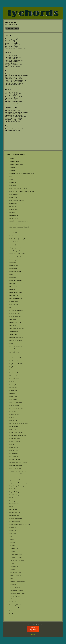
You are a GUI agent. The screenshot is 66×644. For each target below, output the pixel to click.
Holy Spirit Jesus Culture (16, 358)
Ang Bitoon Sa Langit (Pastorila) (18, 188)
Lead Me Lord (13, 420)
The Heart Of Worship (16, 554)
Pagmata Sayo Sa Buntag (16, 486)
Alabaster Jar (13, 167)
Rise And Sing (13, 498)
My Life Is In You (14, 456)
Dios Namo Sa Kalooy (16, 292)
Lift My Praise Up (14, 426)
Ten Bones (12, 545)
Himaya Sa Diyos (14, 352)
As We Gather (13, 203)
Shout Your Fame (14, 516)
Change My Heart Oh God (17, 248)
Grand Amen (13, 334)
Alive (11, 176)
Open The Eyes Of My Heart (17, 480)
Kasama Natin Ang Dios (16, 408)
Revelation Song (14, 495)
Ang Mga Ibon (13, 197)
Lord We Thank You (15, 441)
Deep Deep (13, 283)
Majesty (12, 444)
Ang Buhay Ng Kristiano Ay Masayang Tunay (22, 191)
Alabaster (12, 170)
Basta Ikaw (12, 212)
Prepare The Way (14, 492)
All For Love (13, 182)
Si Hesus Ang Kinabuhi (16, 519)
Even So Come (14, 304)
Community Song (14, 260)
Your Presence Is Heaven (16, 614)
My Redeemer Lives (15, 459)
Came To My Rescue (15, 242)
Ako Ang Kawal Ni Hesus (16, 164)
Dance (11, 275)
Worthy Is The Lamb (15, 602)
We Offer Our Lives (15, 587)
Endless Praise (13, 301)
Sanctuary (12, 501)
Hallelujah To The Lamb (16, 337)
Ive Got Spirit (13, 397)
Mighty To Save (14, 447)
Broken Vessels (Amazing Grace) (18, 239)
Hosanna (12, 370)
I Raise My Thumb (14, 379)
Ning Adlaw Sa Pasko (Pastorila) (18, 462)
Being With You (14, 218)
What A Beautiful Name (16, 590)
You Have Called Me (15, 608)
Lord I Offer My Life (15, 438)
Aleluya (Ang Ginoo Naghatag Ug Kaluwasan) (22, 173)
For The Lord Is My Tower (16, 310)
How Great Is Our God (16, 373)
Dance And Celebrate (15, 272)
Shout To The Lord (15, 513)
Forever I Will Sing (15, 313)
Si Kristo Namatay (14, 522)
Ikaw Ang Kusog (14, 385)
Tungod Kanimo (14, 566)
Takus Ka (12, 539)
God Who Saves (14, 331)
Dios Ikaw (12, 289)
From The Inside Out (15, 316)
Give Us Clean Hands (15, 322)
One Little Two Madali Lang (17, 474)
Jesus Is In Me (13, 400)
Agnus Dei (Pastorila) (15, 162)
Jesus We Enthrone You (16, 403)
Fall (10, 307)
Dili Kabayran (13, 286)
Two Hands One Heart (16, 572)
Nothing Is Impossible (16, 465)
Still (11, 536)
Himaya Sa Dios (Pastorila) (17, 349)
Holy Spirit (12, 367)
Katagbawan (13, 411)
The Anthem (13, 551)
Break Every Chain (15, 230)
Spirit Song (13, 533)
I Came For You (14, 376)
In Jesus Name (13, 391)
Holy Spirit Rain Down (16, 361)
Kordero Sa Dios (14, 414)
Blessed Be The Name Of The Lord (19, 227)
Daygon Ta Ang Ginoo (16, 280)
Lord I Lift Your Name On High (18, 435)
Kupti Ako (12, 417)
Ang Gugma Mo (14, 194)
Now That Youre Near (15, 468)
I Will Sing (12, 382)
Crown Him (13, 263)
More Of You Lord (14, 450)
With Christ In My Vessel (16, 599)
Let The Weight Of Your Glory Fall (19, 423)
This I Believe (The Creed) (16, 560)
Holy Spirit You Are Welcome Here (19, 364)
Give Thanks (13, 319)
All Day (11, 179)
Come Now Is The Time (16, 257)
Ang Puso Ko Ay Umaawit (16, 200)
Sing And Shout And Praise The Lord (20, 524)
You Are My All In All (15, 605)
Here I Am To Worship (16, 346)
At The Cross (13, 206)
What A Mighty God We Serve (18, 593)
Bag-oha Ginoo (14, 209)
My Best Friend (14, 453)
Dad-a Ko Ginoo (14, 266)
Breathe (12, 236)
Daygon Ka (13, 278)
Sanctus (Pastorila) (15, 504)
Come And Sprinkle (15, 251)
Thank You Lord (14, 548)
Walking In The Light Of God (17, 581)
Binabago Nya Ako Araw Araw (18, 224)
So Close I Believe (14, 530)
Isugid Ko (12, 394)
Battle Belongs (14, 215)
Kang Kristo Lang (14, 405)
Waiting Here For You (15, 575)
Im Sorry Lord (13, 388)
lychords (33, 634)
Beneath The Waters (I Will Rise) (18, 221)
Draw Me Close (14, 295)
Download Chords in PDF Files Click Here (33, 625)
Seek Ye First (13, 510)
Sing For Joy (13, 528)
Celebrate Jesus (14, 245)
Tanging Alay (13, 542)
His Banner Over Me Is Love (17, 355)
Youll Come (13, 611)
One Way (12, 477)
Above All (12, 158)
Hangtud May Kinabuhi (16, 340)
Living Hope (13, 429)
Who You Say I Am (15, 596)
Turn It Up (12, 569)
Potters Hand (13, 489)
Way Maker (13, 584)
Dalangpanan (13, 269)
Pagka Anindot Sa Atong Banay (18, 483)
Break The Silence (14, 233)
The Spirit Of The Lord (16, 557)
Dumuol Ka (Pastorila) (16, 298)
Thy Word (12, 563)
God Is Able (13, 325)
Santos (11, 507)
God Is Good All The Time (17, 328)
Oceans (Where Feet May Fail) (18, 471)
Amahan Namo (14, 185)
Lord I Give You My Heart (16, 432)
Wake (11, 578)
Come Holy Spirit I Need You (17, 254)
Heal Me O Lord (14, 343)
